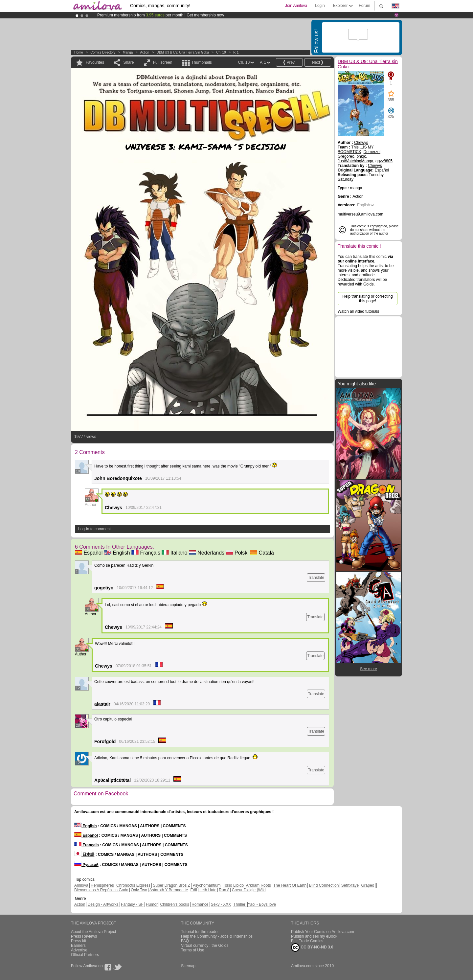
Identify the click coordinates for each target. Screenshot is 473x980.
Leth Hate (208, 890)
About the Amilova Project (93, 932)
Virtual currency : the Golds (205, 946)
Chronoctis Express (133, 885)
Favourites (95, 62)
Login (320, 6)
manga (128, 52)
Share (128, 62)
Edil (194, 890)
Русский (86, 865)
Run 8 (224, 890)
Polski (237, 553)
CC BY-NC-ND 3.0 (312, 947)
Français (146, 553)
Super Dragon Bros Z (171, 885)
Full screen (163, 62)
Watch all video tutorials (358, 311)
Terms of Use (193, 950)
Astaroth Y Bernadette (169, 890)
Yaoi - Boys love (262, 904)
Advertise (79, 950)
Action (145, 52)
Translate (316, 578)
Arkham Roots (259, 885)
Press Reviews (84, 936)
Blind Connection (324, 885)
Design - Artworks (103, 904)
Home (79, 52)
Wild (262, 890)
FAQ (185, 941)
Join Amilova (296, 6)
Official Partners (85, 955)
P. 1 (236, 52)
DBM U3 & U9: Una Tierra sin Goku (183, 52)
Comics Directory (103, 52)
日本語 (84, 855)
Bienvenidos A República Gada (101, 890)
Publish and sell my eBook (314, 936)
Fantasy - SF (132, 904)
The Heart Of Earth (290, 885)
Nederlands (207, 553)
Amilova (81, 885)
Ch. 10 (221, 52)
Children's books (174, 904)
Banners (78, 946)
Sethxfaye (350, 885)
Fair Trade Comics (307, 941)
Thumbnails (202, 62)
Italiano (174, 553)
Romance (200, 904)
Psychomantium (206, 885)
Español (89, 553)
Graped (368, 885)
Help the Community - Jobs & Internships (217, 936)
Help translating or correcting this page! (367, 299)
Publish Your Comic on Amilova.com (323, 932)
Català (262, 553)
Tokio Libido (233, 885)
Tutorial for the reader (200, 932)
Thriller (240, 904)
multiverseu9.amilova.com (360, 214)
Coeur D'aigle (244, 890)
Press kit (79, 941)
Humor (152, 904)
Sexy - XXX (221, 904)
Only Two (139, 890)
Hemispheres (102, 885)
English (117, 553)
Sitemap (188, 966)
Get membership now (205, 15)
